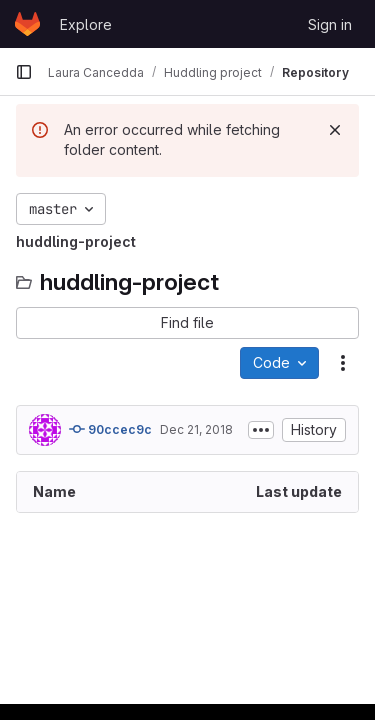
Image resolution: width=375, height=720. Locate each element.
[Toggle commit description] (261, 430)
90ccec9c (110, 429)
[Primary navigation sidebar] (24, 72)
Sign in (330, 24)
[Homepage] (27, 24)
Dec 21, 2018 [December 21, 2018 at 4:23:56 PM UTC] (196, 429)
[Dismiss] (335, 130)
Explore (86, 24)
